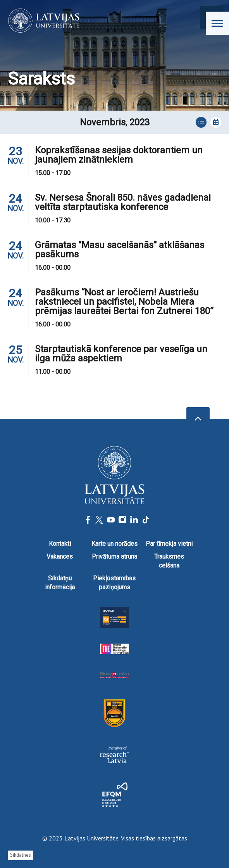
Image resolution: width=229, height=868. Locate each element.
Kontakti (60, 544)
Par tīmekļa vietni (169, 544)
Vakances (60, 556)
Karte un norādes (114, 544)
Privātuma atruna (114, 556)
